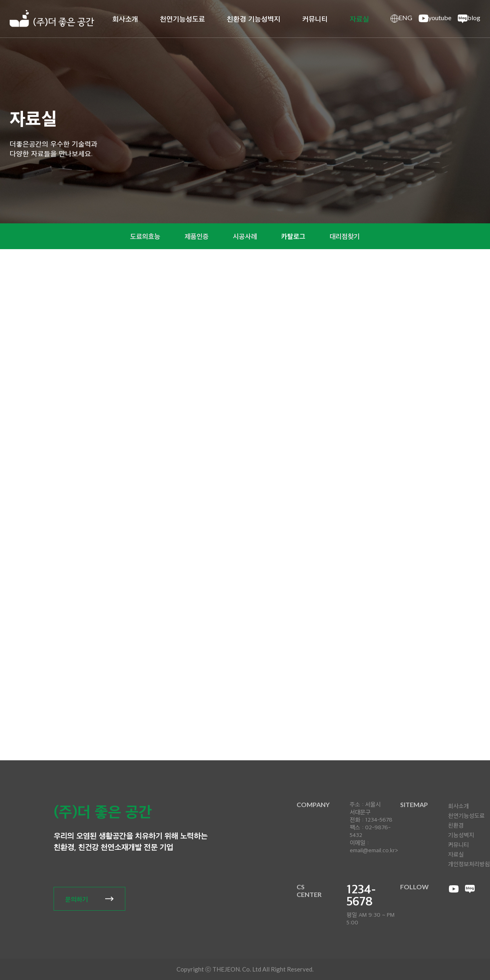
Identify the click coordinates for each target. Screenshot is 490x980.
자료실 (359, 19)
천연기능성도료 (183, 19)
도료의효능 (142, 236)
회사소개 (125, 19)
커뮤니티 (315, 19)
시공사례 (245, 236)
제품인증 (195, 236)
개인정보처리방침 (469, 864)
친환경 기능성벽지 (254, 19)
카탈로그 (295, 236)
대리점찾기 (348, 236)
